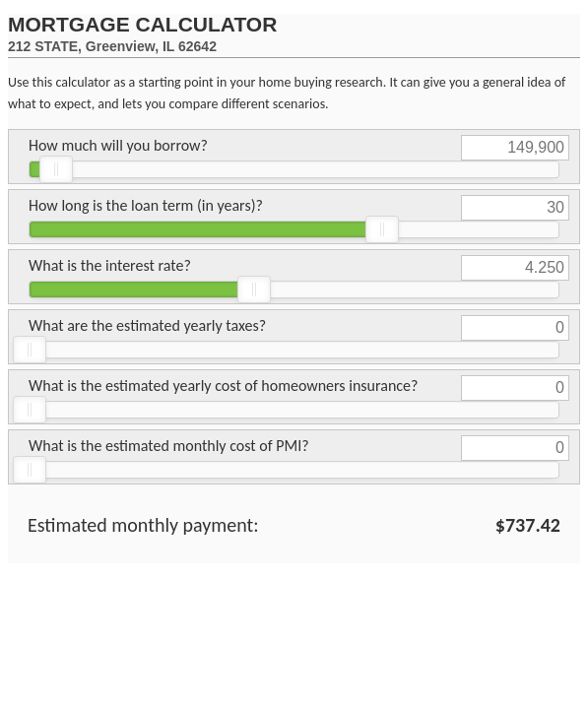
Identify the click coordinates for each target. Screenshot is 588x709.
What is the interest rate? (110, 265)
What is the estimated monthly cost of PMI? (169, 446)
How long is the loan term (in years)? (146, 205)
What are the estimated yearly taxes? (147, 325)
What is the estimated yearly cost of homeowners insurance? (223, 386)
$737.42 (528, 525)
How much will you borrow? (118, 145)
